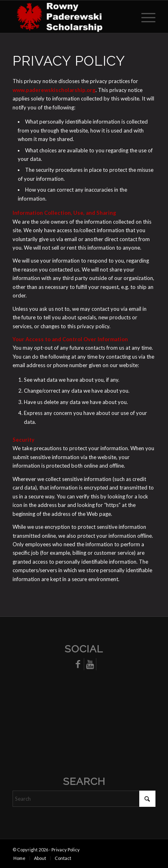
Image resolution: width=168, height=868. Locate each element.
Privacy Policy (66, 850)
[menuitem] (144, 17)
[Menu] (144, 17)
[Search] (84, 799)
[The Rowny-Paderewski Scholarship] (70, 17)
